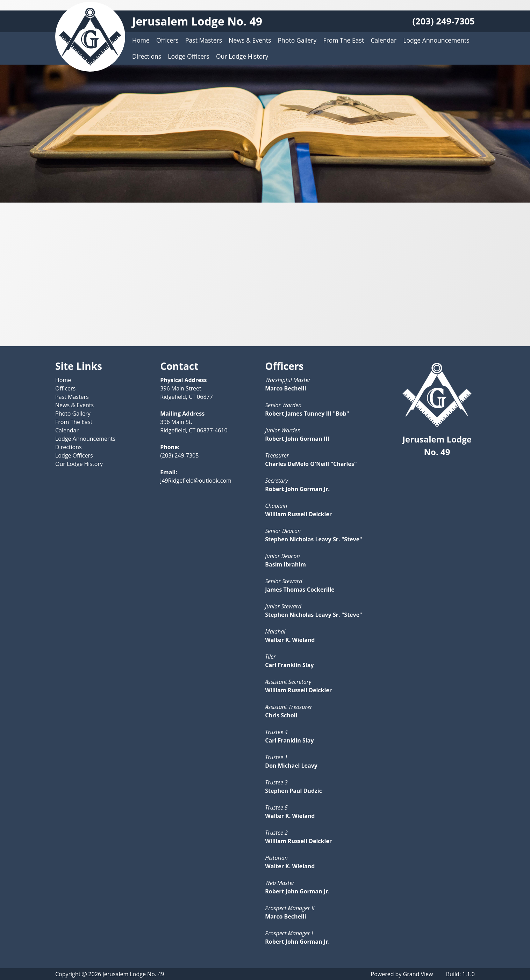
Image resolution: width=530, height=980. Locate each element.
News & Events (250, 40)
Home (141, 40)
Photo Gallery (297, 40)
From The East (343, 40)
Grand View (418, 974)
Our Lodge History (242, 56)
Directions (147, 56)
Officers (167, 40)
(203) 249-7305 (443, 21)
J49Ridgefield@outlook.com (196, 481)
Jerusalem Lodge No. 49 (197, 21)
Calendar (384, 40)
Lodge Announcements (436, 40)
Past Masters (204, 40)
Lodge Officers (188, 56)
